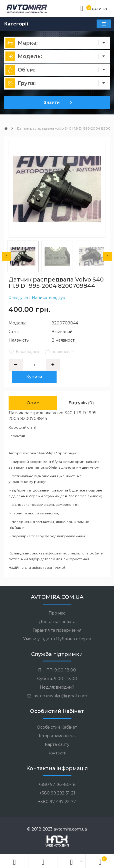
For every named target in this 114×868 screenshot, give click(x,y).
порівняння (59, 352)
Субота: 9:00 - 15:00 (57, 679)
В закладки (24, 352)
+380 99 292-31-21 (57, 793)
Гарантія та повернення (57, 630)
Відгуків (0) (81, 403)
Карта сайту (57, 744)
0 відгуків (18, 298)
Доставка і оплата (57, 622)
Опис (33, 403)
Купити (34, 377)
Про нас (57, 613)
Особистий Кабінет (57, 727)
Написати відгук (48, 298)
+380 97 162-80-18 (57, 784)
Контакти (57, 753)
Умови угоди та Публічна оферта (57, 639)
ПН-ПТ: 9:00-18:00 (57, 670)
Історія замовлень (57, 736)
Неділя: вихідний (57, 687)
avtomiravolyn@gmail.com (57, 696)
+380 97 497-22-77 (57, 802)
